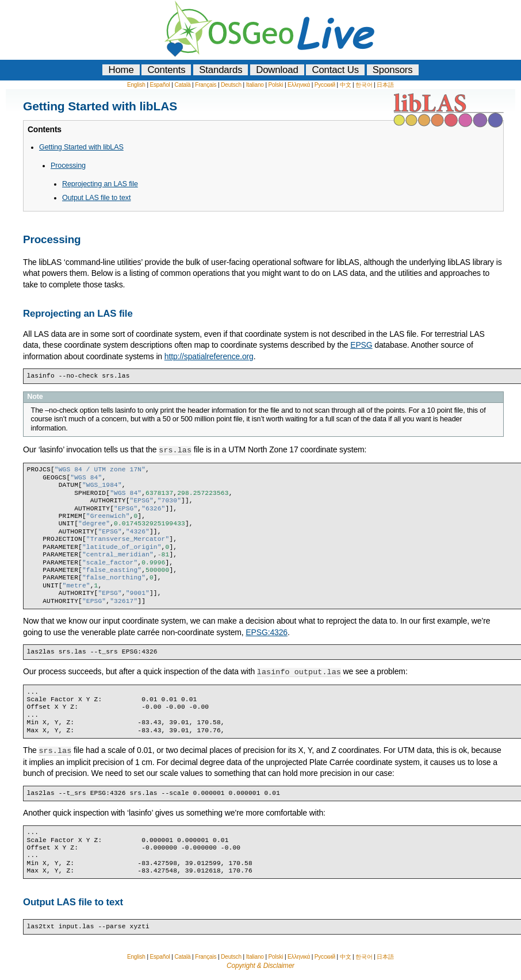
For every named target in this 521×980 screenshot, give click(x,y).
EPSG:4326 (267, 632)
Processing (68, 166)
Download (277, 70)
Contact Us (335, 70)
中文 (346, 85)
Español (160, 85)
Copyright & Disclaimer (260, 964)
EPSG (361, 345)
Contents (166, 70)
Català (182, 85)
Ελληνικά (299, 85)
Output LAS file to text (96, 198)
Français (206, 85)
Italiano (255, 85)
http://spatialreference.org (209, 356)
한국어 (364, 85)
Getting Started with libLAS (81, 147)
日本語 (385, 85)
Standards (221, 70)
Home (121, 70)
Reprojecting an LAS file (100, 184)
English (136, 85)
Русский (325, 85)
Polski (276, 85)
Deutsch (231, 85)
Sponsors (393, 70)
